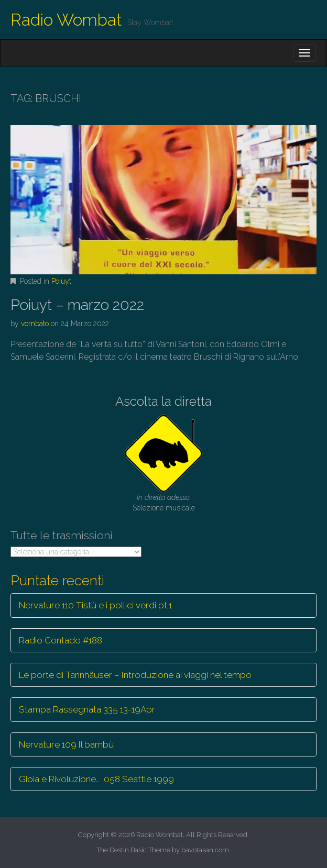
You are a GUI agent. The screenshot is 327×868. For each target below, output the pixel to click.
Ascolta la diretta (163, 401)
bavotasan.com (205, 850)
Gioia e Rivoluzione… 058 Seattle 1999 (96, 779)
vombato (35, 324)
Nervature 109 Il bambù (66, 744)
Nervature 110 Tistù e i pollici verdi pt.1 (95, 605)
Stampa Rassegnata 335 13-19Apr (87, 709)
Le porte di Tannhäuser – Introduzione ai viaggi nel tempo (135, 675)
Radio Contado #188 (61, 640)
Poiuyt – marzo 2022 (77, 305)
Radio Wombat (66, 20)
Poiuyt (61, 281)
